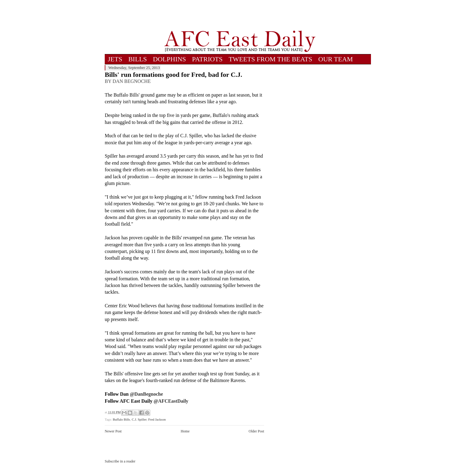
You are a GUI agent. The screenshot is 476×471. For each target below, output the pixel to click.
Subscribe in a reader (120, 461)
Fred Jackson (157, 419)
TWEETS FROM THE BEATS (270, 59)
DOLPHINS (170, 59)
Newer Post (113, 431)
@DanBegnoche (146, 394)
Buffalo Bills (121, 419)
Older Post (256, 431)
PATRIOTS (207, 59)
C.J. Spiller (139, 419)
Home (185, 431)
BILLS (138, 59)
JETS (115, 59)
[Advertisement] (240, 15)
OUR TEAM (336, 59)
